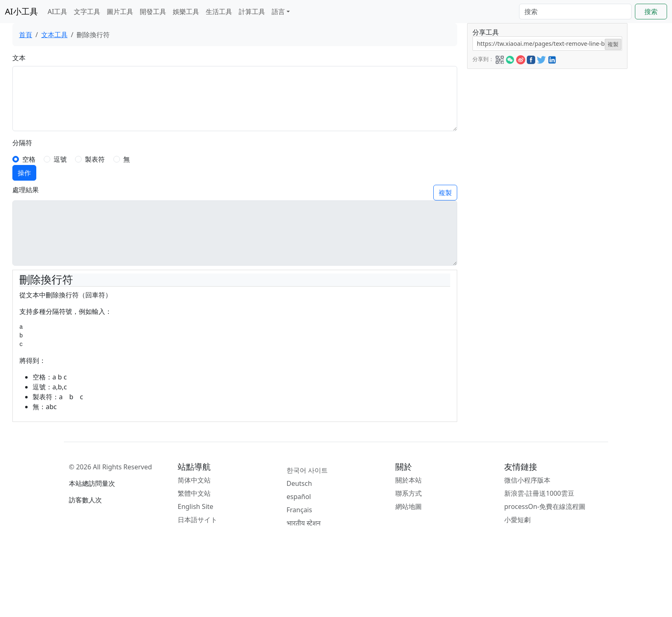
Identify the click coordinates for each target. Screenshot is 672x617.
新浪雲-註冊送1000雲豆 (539, 493)
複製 (445, 193)
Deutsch (299, 483)
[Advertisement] (516, 193)
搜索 (651, 12)
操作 (24, 173)
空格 (29, 159)
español (299, 497)
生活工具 (219, 12)
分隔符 (22, 143)
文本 (19, 58)
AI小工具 (21, 11)
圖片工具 (120, 12)
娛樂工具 (186, 12)
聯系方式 (409, 493)
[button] (500, 59)
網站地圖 (409, 506)
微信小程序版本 (527, 480)
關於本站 (409, 480)
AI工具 (58, 12)
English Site (195, 506)
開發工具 (153, 12)
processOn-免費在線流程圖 (545, 506)
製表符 (95, 159)
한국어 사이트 (307, 470)
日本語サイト (197, 520)
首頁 (26, 35)
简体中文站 (194, 480)
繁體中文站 (194, 493)
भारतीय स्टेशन (304, 523)
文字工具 (87, 12)
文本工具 (54, 35)
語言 (278, 12)
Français (299, 510)
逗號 (60, 159)
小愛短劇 (517, 520)
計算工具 (252, 12)
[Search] (575, 12)
